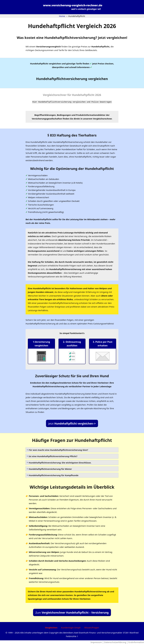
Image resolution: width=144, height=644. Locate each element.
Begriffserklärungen (45, 115)
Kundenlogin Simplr (71, 628)
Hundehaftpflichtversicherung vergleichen (72, 79)
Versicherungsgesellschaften (47, 119)
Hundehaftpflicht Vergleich (72, 26)
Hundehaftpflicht (100, 46)
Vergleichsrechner (55, 95)
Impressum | (97, 642)
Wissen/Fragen (92, 628)
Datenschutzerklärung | (116, 642)
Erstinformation (136, 642)
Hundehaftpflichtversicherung (70, 38)
